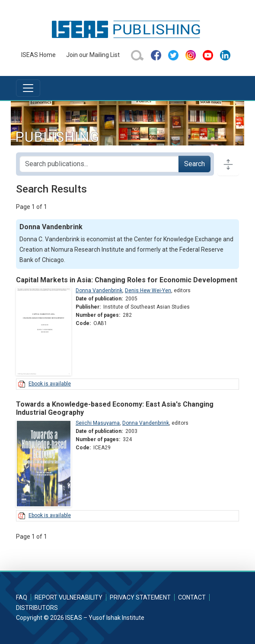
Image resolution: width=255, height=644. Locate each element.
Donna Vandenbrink (99, 290)
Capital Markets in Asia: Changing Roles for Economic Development (127, 280)
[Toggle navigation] (28, 88)
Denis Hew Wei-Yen (148, 290)
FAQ (22, 597)
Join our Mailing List (93, 55)
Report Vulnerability (69, 597)
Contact (192, 597)
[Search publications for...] (99, 164)
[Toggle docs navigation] (228, 164)
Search (194, 164)
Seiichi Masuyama (98, 423)
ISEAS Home (38, 55)
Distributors (37, 608)
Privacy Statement (140, 597)
